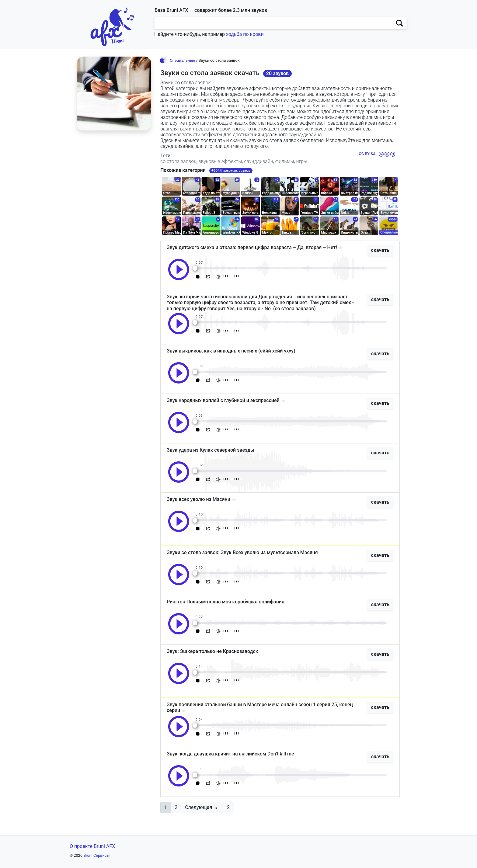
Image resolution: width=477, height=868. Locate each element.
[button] (166, 807)
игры (302, 161)
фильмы (285, 161)
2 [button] (176, 807)
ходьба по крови (245, 34)
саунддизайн (258, 161)
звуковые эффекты (220, 161)
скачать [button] (380, 250)
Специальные (182, 60)
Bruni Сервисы (96, 855)
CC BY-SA (367, 154)
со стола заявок (178, 161)
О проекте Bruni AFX (92, 846)
